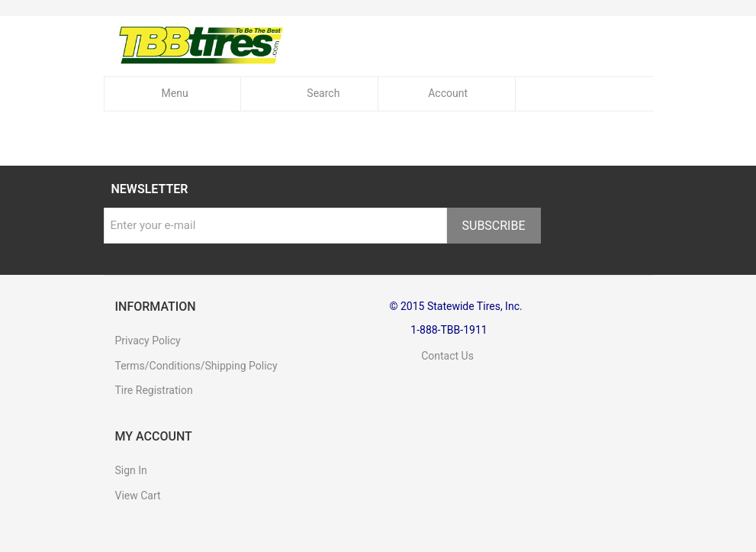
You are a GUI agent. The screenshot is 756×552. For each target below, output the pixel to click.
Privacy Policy (148, 341)
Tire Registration (154, 390)
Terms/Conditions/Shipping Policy (196, 366)
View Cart (138, 496)
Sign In (131, 470)
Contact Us (432, 356)
